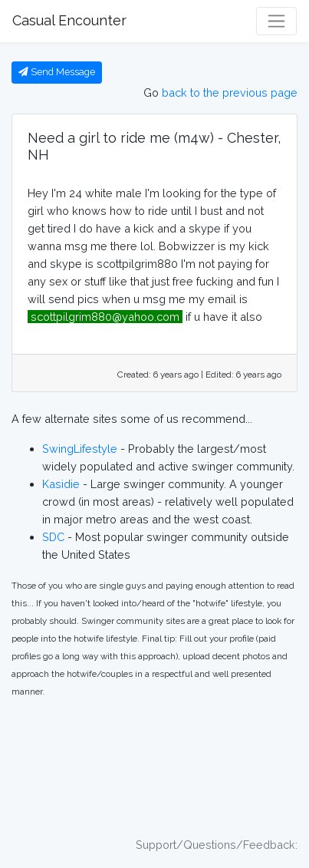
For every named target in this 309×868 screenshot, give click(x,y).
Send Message (57, 72)
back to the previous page (230, 92)
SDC (53, 537)
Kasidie (61, 484)
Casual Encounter (69, 20)
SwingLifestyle (80, 449)
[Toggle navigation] (276, 21)
